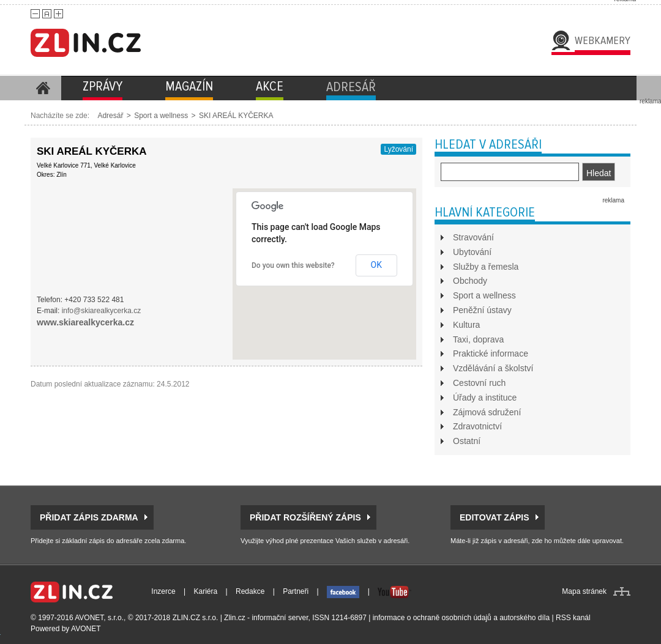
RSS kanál (573, 618)
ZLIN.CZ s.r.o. (196, 618)
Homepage (43, 88)
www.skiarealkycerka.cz (85, 322)
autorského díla (525, 618)
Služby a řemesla (486, 267)
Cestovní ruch (479, 383)
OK (376, 265)
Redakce (250, 591)
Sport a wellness (161, 116)
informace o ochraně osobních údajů (432, 618)
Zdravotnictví (477, 426)
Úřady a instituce (485, 398)
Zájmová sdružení (487, 412)
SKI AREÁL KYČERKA (236, 116)
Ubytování (472, 252)
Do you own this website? (293, 265)
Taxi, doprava (478, 339)
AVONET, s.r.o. (99, 618)
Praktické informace (491, 353)
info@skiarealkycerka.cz (102, 311)
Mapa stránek (584, 591)
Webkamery (603, 40)
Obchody (470, 281)
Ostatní (467, 441)
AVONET (86, 629)
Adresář (110, 116)
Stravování (473, 237)
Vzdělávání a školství (493, 368)
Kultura (466, 325)
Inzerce (163, 591)
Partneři (296, 591)
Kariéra (206, 591)
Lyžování (398, 149)
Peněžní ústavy (482, 310)
